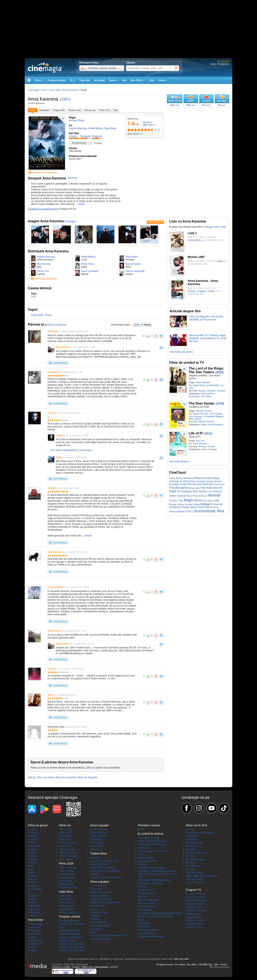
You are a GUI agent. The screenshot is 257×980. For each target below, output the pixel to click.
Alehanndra (194, 240)
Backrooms (144, 927)
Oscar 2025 (34, 931)
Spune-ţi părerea (57, 325)
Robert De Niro (200, 414)
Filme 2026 (65, 836)
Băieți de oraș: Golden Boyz (106, 902)
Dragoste (33, 849)
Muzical (32, 879)
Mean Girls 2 (186, 511)
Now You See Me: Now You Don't (108, 936)
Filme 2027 (65, 833)
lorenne (52, 669)
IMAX (62, 927)
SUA (34, 297)
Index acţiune (66, 902)
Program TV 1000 (195, 920)
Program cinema (57, 80)
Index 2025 (65, 899)
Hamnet (94, 916)
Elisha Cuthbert (99, 836)
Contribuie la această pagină (42, 209)
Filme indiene (66, 859)
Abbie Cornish (178, 496)
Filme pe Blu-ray (68, 853)
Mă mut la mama (147, 907)
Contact (76, 967)
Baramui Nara (200, 484)
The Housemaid (99, 896)
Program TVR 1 (194, 924)
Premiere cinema (68, 843)
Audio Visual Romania (212, 424)
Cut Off (190, 869)
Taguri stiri (34, 909)
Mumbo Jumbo (146, 903)
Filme (44, 90)
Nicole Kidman (98, 833)
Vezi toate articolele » (181, 352)
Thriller (32, 899)
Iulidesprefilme (56, 587)
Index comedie (67, 906)
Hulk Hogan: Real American (105, 871)
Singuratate (37, 315)
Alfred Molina (88, 257)
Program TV (34, 916)
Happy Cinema (67, 941)
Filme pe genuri (38, 825)
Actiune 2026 (66, 871)
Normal (190, 829)
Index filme (66, 892)
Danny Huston (133, 264)
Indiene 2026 (66, 884)
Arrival (214, 495)
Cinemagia (33, 90)
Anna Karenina (43, 99)
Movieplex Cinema (69, 931)
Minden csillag (146, 858)
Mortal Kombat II (147, 893)
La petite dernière (147, 861)
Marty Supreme (99, 922)
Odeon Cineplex (209, 449)
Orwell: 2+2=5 (146, 890)
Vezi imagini (154, 222)
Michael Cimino (204, 411)
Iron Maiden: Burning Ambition (155, 880)
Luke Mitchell (215, 491)
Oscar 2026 (34, 927)
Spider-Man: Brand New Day (201, 876)
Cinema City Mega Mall (72, 947)
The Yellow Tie (98, 886)
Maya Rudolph (198, 481)
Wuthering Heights (100, 939)
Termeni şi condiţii (61, 967)
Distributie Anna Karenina (48, 251)
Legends (95, 858)
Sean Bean (131, 257)
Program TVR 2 (194, 927)
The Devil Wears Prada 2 (152, 868)
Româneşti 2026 (68, 888)
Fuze (141, 920)
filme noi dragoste (88, 777)
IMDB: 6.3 (138, 134)
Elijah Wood (199, 385)
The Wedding (145, 910)
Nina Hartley (200, 491)
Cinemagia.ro (45, 67)
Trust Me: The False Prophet (106, 878)
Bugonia (95, 919)
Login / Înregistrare (220, 64)
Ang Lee (200, 441)
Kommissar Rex (209, 511)
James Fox (43, 271)
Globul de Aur (35, 944)
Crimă (31, 843)
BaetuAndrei (63, 347)
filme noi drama (46, 777)
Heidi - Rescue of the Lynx (152, 841)
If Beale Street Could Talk (195, 507)
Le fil (140, 854)
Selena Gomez (98, 829)
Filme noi (65, 825)
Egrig (59, 457)
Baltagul (206, 504)
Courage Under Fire (181, 484)
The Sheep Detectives (150, 883)
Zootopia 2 (96, 929)
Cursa (93, 909)
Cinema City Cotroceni (71, 924)
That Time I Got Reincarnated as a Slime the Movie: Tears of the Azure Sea (157, 874)
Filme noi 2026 (67, 868)
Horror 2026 (66, 881)
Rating (147, 325)
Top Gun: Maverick (148, 900)
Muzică (32, 876)
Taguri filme (34, 906)
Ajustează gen (79, 143)
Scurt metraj (35, 889)
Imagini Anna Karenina (46, 221)
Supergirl (191, 849)
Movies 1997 (196, 257)
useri (175, 105)
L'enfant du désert (148, 930)
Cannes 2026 (35, 941)
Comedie (33, 839)
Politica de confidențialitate (95, 967)
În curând (99, 80)
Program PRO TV (195, 894)
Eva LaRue (207, 501)
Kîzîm (93, 932)
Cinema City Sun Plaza (72, 944)
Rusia (48, 315)
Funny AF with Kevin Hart (104, 861)
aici (93, 768)
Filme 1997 (55, 90)
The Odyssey (193, 866)
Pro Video (206, 396)
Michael (94, 874)
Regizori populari (68, 912)
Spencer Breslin (214, 481)
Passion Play (176, 500)
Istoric (31, 869)
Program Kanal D (195, 904)
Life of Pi (196, 433)
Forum (162, 80)
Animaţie (33, 833)
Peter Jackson (203, 382)
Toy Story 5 (192, 846)
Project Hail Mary (100, 912)
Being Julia (194, 488)
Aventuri (211, 391)
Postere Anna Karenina (44, 173)
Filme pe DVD (67, 849)
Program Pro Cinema (197, 901)
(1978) (220, 404)
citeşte (81, 204)
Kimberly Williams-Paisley (198, 478)
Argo (188, 500)
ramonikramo (55, 552)
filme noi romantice (66, 777)
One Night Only (194, 879)
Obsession (192, 839)
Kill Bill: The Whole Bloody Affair (155, 917)
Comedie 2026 (67, 874)
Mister (31, 873)
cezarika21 (54, 372)
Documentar (35, 846)
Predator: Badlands (101, 899)
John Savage (195, 416)
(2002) (219, 372)
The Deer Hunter (202, 403)
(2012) (208, 433)
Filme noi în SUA (196, 825)
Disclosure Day (194, 843)
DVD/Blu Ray (206, 964)
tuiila (220, 261)
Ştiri (124, 80)
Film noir (33, 863)
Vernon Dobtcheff (135, 271)
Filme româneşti (68, 856)
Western (32, 902)
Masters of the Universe (151, 936)
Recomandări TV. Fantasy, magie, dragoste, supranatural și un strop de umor (208, 338)
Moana (189, 863)
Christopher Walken (213, 416)
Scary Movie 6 (146, 933)
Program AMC (193, 907)
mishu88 (52, 488)
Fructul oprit (178, 488)
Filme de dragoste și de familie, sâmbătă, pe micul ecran (206, 318)
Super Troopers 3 (195, 883)
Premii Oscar (35, 924)
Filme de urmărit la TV (187, 363)
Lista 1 (192, 233)
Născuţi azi (96, 849)
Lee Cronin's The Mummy (152, 844)
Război (210, 422)
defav (51, 695)
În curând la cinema (151, 834)
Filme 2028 (65, 829)
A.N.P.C (114, 967)
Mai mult (72, 178)
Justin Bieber (97, 846)
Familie (32, 856)
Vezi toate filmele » (180, 462)
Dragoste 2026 (67, 878)
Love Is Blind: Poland (102, 868)
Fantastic (221, 391)
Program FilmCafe (196, 911)
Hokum (142, 887)
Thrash (189, 856)
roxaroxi (52, 413)
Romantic (33, 886)
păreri (147, 122)
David (141, 829)
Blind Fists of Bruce (197, 496)
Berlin (31, 947)
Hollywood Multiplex (70, 934)
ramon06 (52, 331)
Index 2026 (65, 896)
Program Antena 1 (196, 897)
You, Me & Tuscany (149, 838)
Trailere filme (98, 854)
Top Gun (143, 897)
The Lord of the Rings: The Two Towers (206, 370)
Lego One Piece (99, 864)
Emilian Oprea (176, 504)
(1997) (65, 99)
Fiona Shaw (88, 264)
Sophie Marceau (46, 257)
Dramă (202, 422)
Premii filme (35, 920)
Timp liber (85, 80)
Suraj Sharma (200, 444)
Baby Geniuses (217, 484)
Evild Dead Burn (195, 873)
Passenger (144, 923)
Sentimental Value (100, 926)
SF (29, 892)
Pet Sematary (185, 491)
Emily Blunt (96, 839)
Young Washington (196, 859)
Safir (216, 501)
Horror (31, 866)
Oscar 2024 (34, 934)
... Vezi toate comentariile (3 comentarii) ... (71, 450)
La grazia (143, 848)
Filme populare (100, 882)
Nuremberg (96, 889)
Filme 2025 (65, 839)
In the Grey (192, 836)
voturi (148, 125)
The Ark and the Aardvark (200, 833)
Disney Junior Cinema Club (153, 851)
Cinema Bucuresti (69, 921)
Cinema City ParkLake (71, 951)
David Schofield (90, 271)
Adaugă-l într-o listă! (215, 227)
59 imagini (70, 221)
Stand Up (33, 896)
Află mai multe (182, 959)
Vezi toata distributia (46, 279)
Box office (192, 964)
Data (137, 325)
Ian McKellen (213, 385)
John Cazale (216, 414)
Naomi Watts (97, 843)
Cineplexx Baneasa (70, 937)
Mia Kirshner (44, 264)
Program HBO (193, 917)
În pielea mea (98, 906)
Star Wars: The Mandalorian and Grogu (160, 913)
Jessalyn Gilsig (192, 504)
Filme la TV (65, 846)
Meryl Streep (195, 419)
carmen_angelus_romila (201, 291)
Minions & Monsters (196, 853)
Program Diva (193, 914)
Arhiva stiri (34, 912)
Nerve (197, 500)
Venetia (32, 951)
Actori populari (67, 909)
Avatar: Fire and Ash (101, 892)
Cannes (32, 937)
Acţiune (202, 391)
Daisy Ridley (176, 478)
